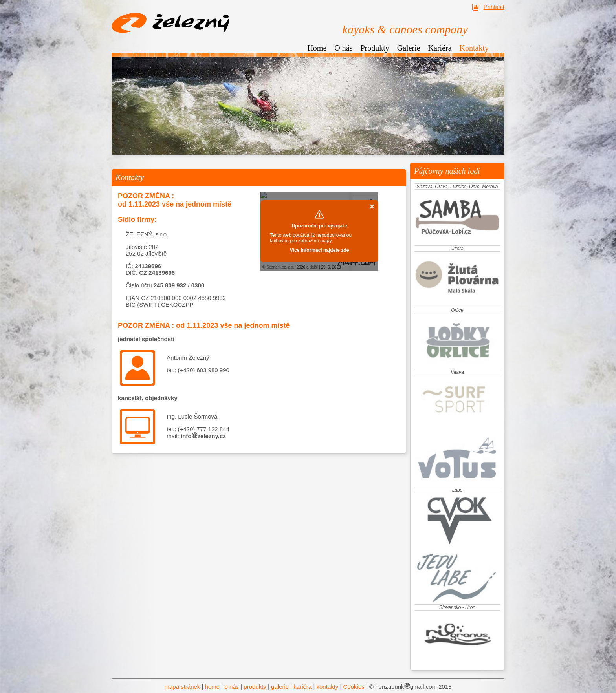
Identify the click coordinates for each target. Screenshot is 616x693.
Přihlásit (494, 7)
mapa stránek (182, 687)
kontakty (327, 687)
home (213, 687)
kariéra (302, 687)
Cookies (354, 687)
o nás (232, 687)
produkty (255, 687)
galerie (280, 687)
